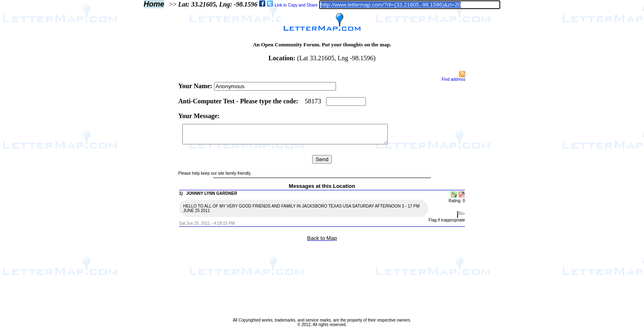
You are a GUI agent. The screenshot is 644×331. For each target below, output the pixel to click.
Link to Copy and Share (296, 5)
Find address (453, 79)
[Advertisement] (143, 194)
